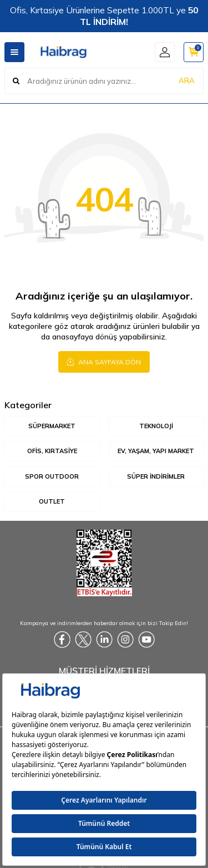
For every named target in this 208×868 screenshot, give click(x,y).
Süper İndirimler (156, 476)
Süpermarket (52, 426)
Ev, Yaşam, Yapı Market (156, 451)
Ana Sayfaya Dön (104, 362)
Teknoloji (156, 426)
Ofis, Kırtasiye (52, 451)
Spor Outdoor (52, 476)
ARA (187, 80)
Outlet (52, 501)
